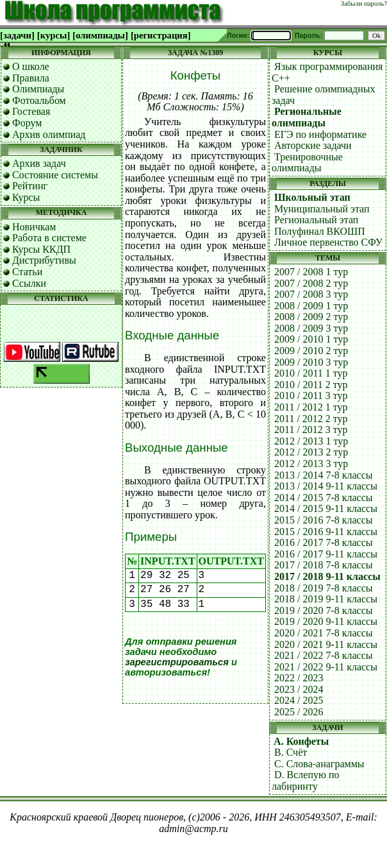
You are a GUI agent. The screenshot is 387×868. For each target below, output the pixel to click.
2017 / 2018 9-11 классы (327, 576)
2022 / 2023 (299, 678)
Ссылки (29, 283)
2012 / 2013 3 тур (311, 464)
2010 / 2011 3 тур (311, 396)
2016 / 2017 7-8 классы (324, 542)
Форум (27, 123)
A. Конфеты (301, 741)
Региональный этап (316, 220)
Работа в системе (49, 238)
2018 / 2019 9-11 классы (326, 599)
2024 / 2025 (299, 700)
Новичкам (34, 227)
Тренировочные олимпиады (307, 163)
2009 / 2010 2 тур (311, 351)
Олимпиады (38, 89)
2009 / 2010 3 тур (311, 362)
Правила (31, 78)
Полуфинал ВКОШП (320, 231)
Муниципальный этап (322, 209)
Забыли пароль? (364, 4)
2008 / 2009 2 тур (311, 317)
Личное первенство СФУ (328, 242)
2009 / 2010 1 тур (311, 339)
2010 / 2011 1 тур (311, 373)
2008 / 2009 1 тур (311, 306)
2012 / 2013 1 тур (311, 441)
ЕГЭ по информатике (320, 134)
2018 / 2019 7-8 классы (324, 588)
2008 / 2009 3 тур (311, 328)
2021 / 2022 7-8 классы (324, 655)
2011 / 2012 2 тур (311, 419)
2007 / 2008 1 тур (311, 272)
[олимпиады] (100, 35)
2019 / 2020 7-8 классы (324, 610)
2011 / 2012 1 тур (311, 407)
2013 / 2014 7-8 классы (324, 475)
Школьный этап (312, 197)
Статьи (27, 272)
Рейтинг (30, 186)
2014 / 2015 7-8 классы (324, 498)
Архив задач (39, 163)
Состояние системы (55, 175)
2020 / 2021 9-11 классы (326, 644)
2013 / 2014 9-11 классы (326, 486)
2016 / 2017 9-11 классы (326, 554)
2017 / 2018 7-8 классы (324, 565)
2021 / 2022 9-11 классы (326, 667)
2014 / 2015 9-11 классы (326, 508)
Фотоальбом (39, 100)
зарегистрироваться (177, 662)
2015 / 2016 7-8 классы (324, 520)
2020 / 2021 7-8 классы (324, 633)
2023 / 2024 (299, 689)
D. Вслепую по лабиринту (306, 780)
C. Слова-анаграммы (319, 764)
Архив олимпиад (49, 134)
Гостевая (31, 111)
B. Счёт (291, 752)
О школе (31, 66)
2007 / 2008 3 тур (311, 294)
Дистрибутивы (44, 260)
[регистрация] (161, 35)
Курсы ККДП (41, 249)
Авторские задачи (313, 145)
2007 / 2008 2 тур (311, 283)
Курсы (26, 197)
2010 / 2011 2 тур (311, 385)
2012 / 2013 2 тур (311, 452)
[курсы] (54, 35)
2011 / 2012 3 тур (311, 430)
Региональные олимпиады (307, 117)
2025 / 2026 (299, 712)
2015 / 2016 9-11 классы (326, 532)
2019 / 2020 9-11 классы (326, 621)
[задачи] (17, 35)
